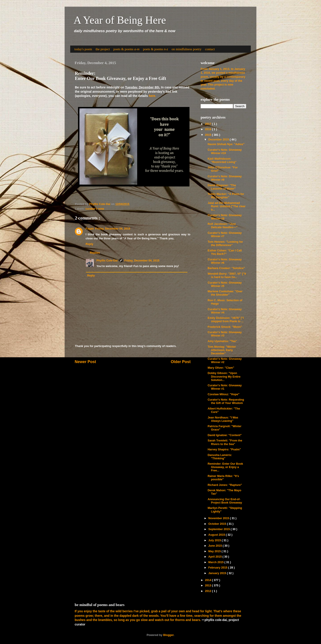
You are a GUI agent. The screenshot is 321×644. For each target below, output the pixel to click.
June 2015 (216, 546)
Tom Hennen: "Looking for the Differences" (225, 244)
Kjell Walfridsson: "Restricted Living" (222, 160)
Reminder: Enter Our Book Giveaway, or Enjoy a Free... (225, 467)
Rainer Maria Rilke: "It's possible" (223, 478)
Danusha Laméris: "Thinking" (220, 457)
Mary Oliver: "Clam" (221, 368)
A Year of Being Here (120, 20)
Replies (95, 253)
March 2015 (216, 562)
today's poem (83, 49)
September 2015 (220, 529)
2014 (208, 580)
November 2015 (219, 518)
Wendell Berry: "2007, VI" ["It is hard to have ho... (227, 275)
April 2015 (216, 557)
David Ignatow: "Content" (225, 435)
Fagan (90, 229)
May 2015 (215, 551)
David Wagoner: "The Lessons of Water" (222, 187)
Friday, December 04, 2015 (113, 229)
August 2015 (217, 535)
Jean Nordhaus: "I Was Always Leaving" (223, 419)
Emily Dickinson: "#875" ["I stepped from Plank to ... (226, 320)
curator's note (95, 209)
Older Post (181, 362)
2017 (208, 124)
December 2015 (219, 140)
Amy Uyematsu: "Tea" (222, 341)
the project (103, 49)
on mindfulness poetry (187, 49)
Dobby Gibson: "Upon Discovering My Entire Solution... (224, 376)
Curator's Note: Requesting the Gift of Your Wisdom (226, 401)
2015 (208, 135)
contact (210, 49)
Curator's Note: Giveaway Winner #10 (225, 152)
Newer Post (85, 362)
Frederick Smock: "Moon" (225, 327)
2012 (208, 591)
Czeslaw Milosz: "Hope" (223, 394)
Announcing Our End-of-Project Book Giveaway (225, 501)
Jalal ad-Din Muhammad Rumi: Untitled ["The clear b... (226, 206)
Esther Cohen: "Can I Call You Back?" (225, 252)
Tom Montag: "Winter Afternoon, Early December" (222, 350)
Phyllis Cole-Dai (107, 261)
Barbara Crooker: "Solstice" (226, 268)
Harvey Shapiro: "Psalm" (224, 450)
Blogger (168, 635)
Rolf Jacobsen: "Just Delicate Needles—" (222, 226)
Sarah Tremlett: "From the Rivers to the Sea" (225, 442)
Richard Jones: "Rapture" (225, 485)
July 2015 (215, 540)
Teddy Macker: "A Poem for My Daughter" (226, 196)
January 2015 (218, 573)
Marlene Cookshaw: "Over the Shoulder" (225, 293)
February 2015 (218, 568)
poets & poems (126, 49)
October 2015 (218, 524)
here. (152, 96)
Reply (89, 244)
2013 (208, 585)
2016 (208, 129)
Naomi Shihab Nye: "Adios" (226, 144)
